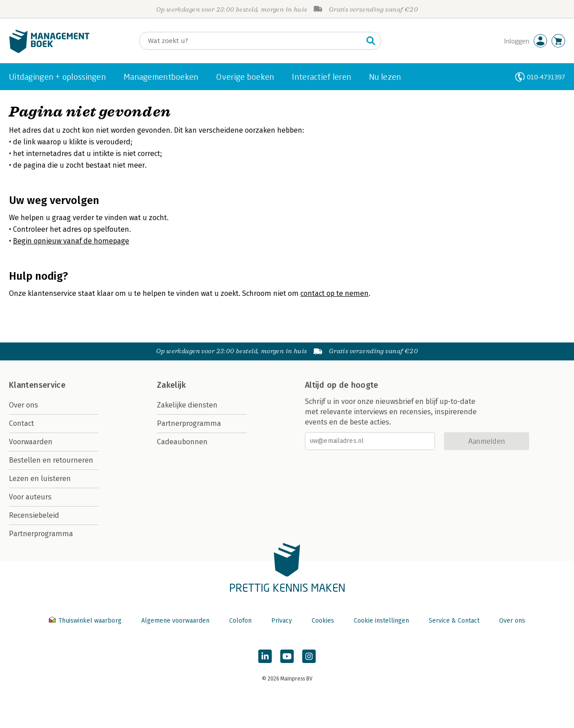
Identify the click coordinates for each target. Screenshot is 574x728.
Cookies (323, 621)
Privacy (282, 621)
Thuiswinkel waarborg (86, 621)
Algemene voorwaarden (175, 621)
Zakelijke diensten (187, 405)
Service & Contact (454, 621)
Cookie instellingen (381, 621)
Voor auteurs (30, 497)
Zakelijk (171, 385)
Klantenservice (37, 385)
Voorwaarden (31, 442)
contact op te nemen (335, 293)
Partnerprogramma (41, 534)
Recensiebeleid (34, 515)
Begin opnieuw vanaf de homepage (71, 241)
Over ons (24, 405)
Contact (22, 423)
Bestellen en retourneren (51, 460)
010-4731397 (546, 77)
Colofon (240, 621)
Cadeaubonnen (182, 442)
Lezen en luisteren (40, 479)
